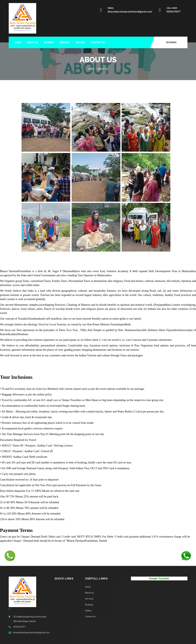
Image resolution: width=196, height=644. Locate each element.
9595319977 (173, 12)
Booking (171, 42)
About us (33, 42)
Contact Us (98, 42)
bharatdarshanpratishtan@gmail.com (130, 12)
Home (18, 42)
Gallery (80, 42)
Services (65, 42)
